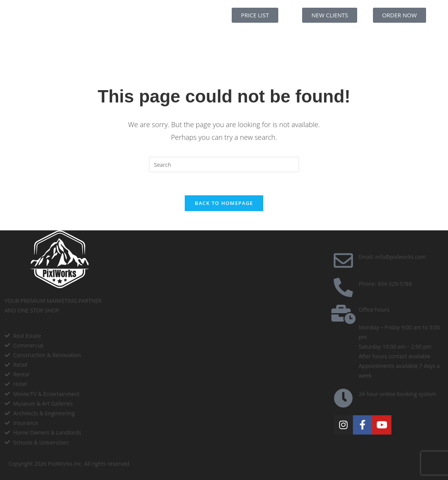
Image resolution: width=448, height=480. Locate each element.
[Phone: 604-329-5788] (343, 287)
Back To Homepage (224, 203)
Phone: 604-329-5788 (385, 284)
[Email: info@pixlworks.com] (343, 260)
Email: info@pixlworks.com (392, 257)
